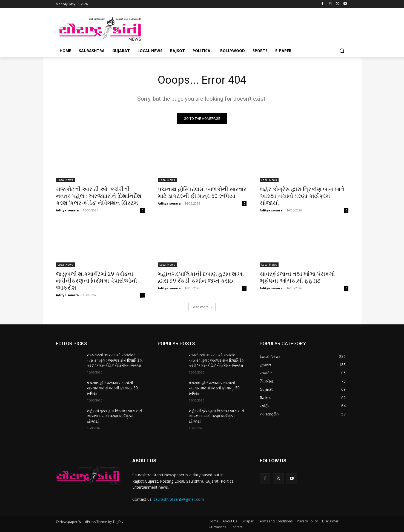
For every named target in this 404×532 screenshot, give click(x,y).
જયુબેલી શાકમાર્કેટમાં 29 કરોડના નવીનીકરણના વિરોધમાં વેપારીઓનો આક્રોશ (96, 281)
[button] (342, 51)
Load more (202, 307)
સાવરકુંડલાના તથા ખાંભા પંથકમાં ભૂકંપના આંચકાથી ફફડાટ (297, 277)
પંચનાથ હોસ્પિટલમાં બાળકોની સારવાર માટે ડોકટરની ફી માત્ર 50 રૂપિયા (202, 193)
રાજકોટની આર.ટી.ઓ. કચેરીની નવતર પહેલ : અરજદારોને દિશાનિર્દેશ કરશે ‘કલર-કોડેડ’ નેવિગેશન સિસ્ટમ (99, 196)
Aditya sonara (67, 210)
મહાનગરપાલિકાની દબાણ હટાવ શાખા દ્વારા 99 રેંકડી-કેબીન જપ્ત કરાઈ (201, 277)
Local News (65, 180)
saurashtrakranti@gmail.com (179, 499)
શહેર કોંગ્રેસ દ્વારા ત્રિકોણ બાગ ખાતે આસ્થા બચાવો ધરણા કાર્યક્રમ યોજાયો (302, 196)
